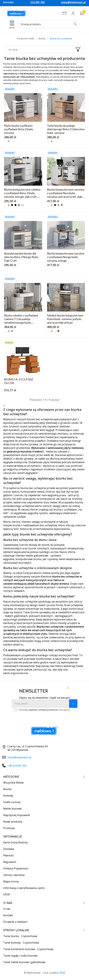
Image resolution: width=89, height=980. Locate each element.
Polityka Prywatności (16, 868)
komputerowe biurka (28, 559)
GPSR (6, 894)
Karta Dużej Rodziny (15, 842)
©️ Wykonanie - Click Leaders (45, 973)
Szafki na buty (12, 802)
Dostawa (9, 849)
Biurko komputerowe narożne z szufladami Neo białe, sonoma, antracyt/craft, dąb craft (66, 195)
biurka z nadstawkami (26, 525)
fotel (75, 655)
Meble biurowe (12, 809)
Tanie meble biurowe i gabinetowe (24, 962)
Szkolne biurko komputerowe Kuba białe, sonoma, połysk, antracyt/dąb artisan (65, 319)
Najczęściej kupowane (17, 815)
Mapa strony (11, 881)
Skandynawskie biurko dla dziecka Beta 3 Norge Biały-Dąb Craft (22, 257)
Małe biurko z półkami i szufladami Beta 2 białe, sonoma (19, 129)
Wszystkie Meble (13, 783)
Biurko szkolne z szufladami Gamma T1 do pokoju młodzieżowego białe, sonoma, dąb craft (21, 321)
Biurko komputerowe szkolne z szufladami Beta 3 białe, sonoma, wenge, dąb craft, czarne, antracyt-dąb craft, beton (22, 197)
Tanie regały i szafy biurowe (20, 956)
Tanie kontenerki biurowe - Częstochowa (28, 949)
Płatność (9, 855)
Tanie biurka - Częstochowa (20, 936)
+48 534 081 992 (17, 766)
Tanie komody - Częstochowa (21, 943)
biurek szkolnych (39, 548)
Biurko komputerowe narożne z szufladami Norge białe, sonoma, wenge (66, 257)
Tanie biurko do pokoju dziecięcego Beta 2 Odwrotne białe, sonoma (66, 129)
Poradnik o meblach (15, 922)
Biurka (7, 789)
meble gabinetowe (37, 556)
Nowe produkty (13, 822)
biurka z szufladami (65, 510)
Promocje (9, 828)
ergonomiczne (19, 673)
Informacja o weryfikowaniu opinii (24, 888)
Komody (8, 796)
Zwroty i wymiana (14, 875)
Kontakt (8, 915)
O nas (7, 909)
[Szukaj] (49, 24)
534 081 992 (38, 2)
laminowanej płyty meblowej (40, 423)
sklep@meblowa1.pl (73, 2)
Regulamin (10, 862)
